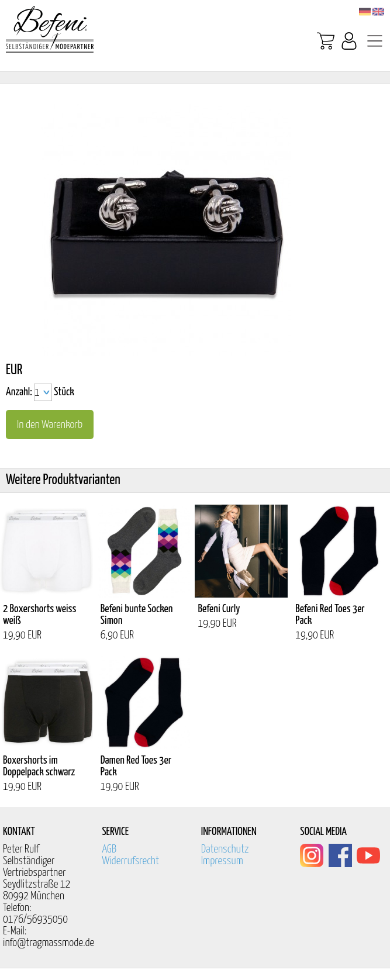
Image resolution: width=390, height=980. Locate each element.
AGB (109, 849)
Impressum (222, 861)
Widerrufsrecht (130, 861)
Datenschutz (225, 849)
